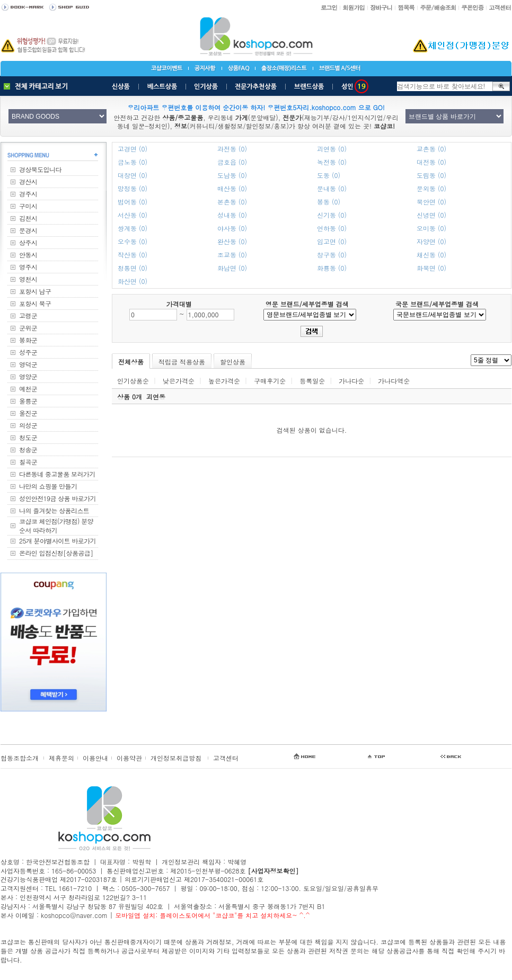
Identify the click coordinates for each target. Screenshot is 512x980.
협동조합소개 (20, 758)
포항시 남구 (35, 291)
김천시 (28, 218)
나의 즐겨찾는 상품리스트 (54, 510)
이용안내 (95, 758)
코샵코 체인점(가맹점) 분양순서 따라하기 (56, 525)
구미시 (28, 206)
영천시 (28, 279)
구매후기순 (270, 381)
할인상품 (233, 362)
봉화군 (28, 340)
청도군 (28, 437)
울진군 (28, 413)
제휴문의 (61, 758)
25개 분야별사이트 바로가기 (58, 541)
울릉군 (28, 401)
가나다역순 (394, 381)
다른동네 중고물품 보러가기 (57, 474)
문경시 (28, 230)
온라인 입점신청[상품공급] (56, 553)
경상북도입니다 (40, 169)
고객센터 (226, 758)
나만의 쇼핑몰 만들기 (48, 486)
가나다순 (351, 381)
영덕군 (28, 364)
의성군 (28, 425)
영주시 (28, 267)
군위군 (28, 328)
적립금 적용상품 (182, 362)
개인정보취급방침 (176, 758)
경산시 (28, 181)
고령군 (28, 315)
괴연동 (156, 397)
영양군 (28, 376)
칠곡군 (28, 462)
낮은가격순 (179, 381)
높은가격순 (224, 381)
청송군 (28, 449)
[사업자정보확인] (273, 871)
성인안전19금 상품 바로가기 (58, 498)
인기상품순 (133, 381)
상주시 (28, 242)
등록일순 (312, 381)
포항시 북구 (35, 303)
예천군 (28, 389)
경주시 (28, 194)
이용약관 (129, 758)
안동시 (28, 255)
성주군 (28, 352)
